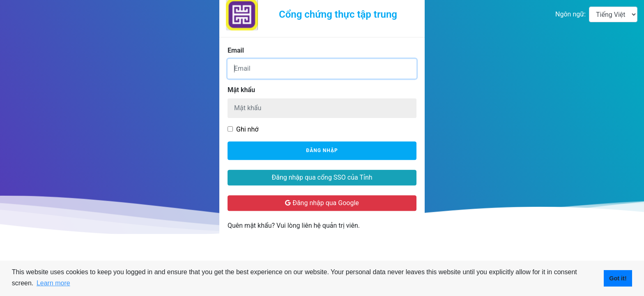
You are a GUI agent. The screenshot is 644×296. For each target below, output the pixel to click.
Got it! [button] (618, 278)
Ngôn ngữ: (570, 14)
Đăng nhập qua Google (322, 203)
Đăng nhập (322, 151)
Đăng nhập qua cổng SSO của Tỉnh (322, 177)
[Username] (322, 69)
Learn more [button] (53, 283)
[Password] (322, 108)
